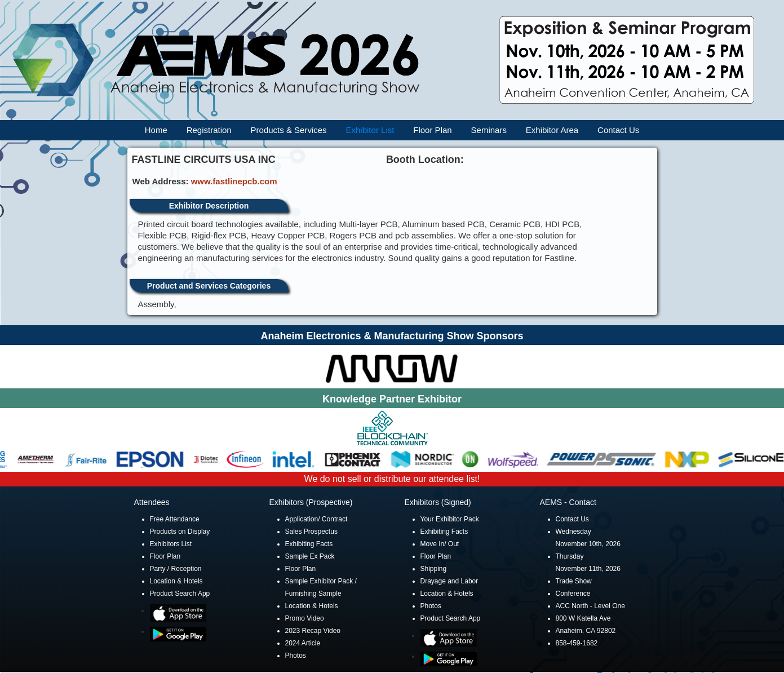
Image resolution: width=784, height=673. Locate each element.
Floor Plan (432, 130)
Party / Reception (176, 569)
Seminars (489, 130)
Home (156, 130)
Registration (209, 130)
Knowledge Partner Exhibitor (392, 399)
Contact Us (618, 130)
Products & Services (289, 130)
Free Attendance (175, 519)
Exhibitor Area (552, 130)
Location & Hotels (176, 581)
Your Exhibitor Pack (450, 519)
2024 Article (303, 643)
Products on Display (180, 532)
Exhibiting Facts (309, 544)
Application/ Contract (316, 519)
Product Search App (180, 594)
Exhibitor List (370, 130)
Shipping (434, 569)
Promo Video (305, 618)
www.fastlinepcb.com (234, 181)
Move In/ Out (440, 544)
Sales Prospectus (311, 532)
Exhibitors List (171, 544)
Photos (296, 656)
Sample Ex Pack (310, 556)
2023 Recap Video (313, 631)
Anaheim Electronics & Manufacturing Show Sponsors (392, 336)
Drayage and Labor (449, 581)
